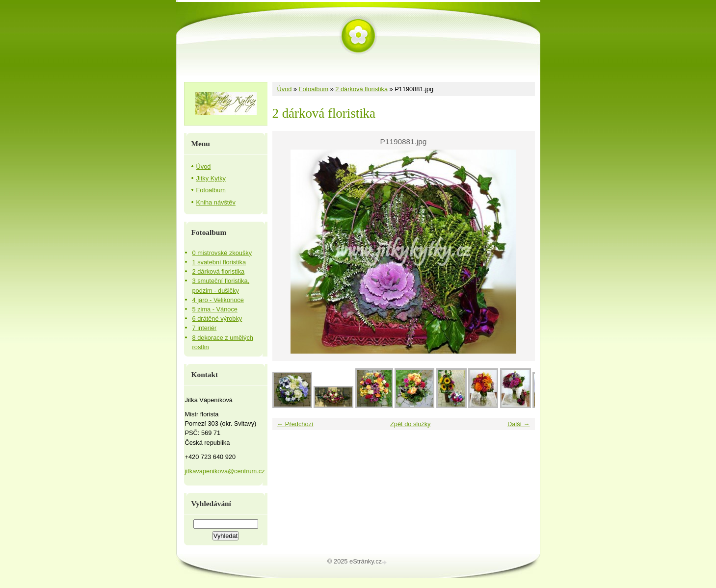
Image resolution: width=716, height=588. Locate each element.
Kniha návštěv (216, 202)
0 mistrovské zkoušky (222, 253)
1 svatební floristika (219, 262)
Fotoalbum (314, 89)
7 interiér (205, 328)
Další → (519, 424)
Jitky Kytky (211, 178)
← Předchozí (295, 424)
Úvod (285, 89)
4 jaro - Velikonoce (218, 300)
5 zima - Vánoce (215, 309)
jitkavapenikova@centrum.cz (225, 471)
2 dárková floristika (361, 89)
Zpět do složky (411, 424)
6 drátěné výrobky (217, 319)
